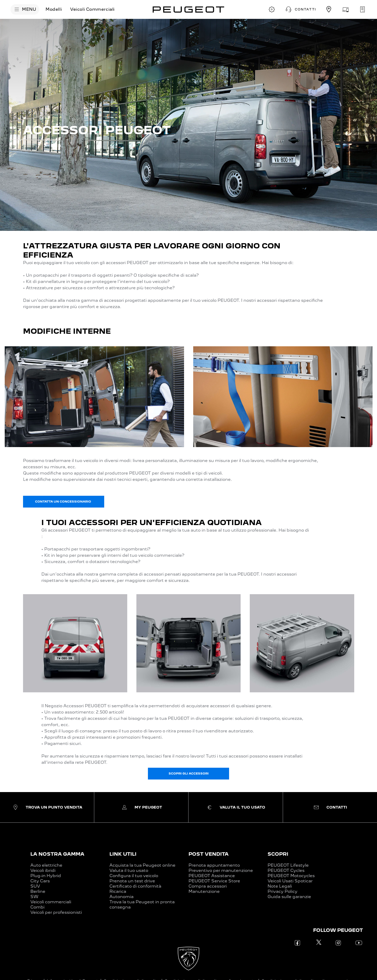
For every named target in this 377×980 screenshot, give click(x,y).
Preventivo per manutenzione (221, 870)
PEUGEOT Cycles (286, 870)
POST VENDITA (209, 854)
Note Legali (280, 886)
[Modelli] (54, 9)
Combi (37, 907)
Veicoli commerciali (51, 902)
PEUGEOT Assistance (212, 876)
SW (34, 897)
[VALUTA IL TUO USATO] (346, 9)
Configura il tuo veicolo (134, 876)
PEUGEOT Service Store (214, 881)
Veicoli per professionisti (56, 912)
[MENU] (25, 9)
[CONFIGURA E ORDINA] (272, 9)
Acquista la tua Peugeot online (142, 865)
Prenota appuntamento (214, 865)
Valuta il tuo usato (129, 870)
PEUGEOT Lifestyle (288, 865)
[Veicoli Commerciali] (92, 9)
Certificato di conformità (135, 886)
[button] (300, 9)
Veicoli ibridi (43, 870)
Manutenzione (204, 891)
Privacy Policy (282, 891)
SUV (35, 886)
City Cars (40, 881)
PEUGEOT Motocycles (291, 876)
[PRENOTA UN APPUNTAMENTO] (362, 9)
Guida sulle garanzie (289, 897)
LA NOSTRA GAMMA (57, 854)
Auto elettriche (46, 865)
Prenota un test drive (132, 881)
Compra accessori (208, 886)
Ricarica (118, 891)
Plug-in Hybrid (46, 876)
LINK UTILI (123, 854)
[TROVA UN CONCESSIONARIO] (329, 9)
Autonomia (121, 897)
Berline (38, 891)
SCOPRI (278, 854)
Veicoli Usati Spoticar (290, 881)
